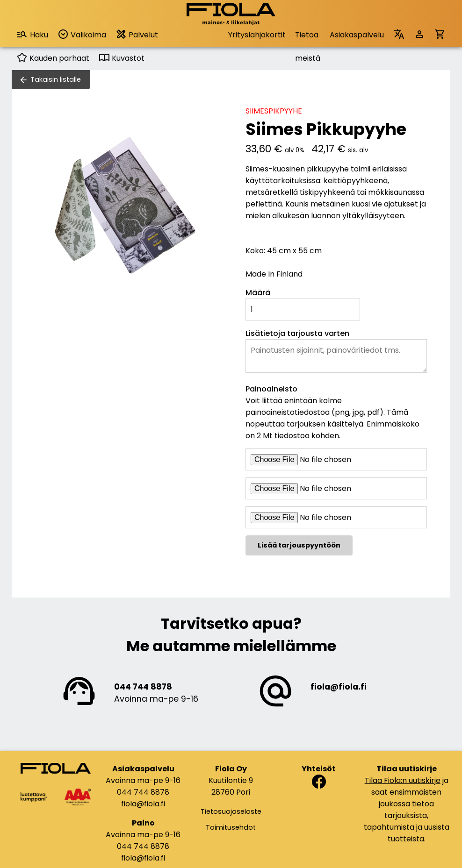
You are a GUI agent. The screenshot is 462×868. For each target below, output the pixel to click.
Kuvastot (122, 58)
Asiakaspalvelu (357, 35)
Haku (32, 34)
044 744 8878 (143, 687)
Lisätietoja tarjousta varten (297, 333)
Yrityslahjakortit (257, 35)
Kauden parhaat (53, 58)
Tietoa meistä (308, 38)
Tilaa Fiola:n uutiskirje (403, 780)
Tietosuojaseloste (231, 811)
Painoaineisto (271, 389)
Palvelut (137, 34)
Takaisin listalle (56, 79)
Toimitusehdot (231, 827)
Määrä (258, 293)
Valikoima (82, 34)
